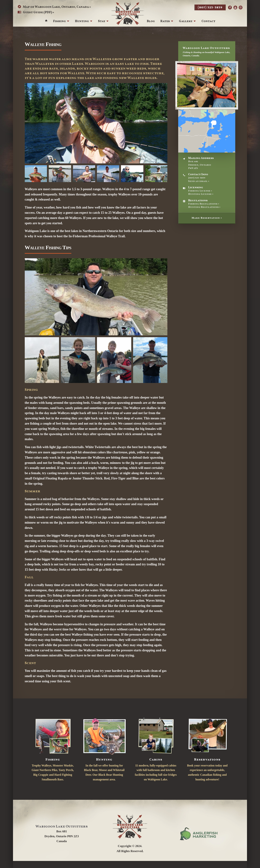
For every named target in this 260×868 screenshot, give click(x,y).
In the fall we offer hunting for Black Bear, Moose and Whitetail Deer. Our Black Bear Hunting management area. (104, 749)
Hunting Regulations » (204, 207)
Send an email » (199, 181)
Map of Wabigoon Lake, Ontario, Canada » (54, 7)
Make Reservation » (207, 218)
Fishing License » (200, 191)
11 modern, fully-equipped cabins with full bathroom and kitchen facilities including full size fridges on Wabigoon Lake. (156, 749)
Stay (102, 21)
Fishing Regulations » (204, 204)
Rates (165, 21)
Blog (151, 21)
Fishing (59, 21)
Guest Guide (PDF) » (36, 12)
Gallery (186, 21)
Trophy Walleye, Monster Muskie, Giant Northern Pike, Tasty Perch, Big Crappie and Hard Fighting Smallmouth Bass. (53, 749)
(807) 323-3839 (210, 7)
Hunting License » (201, 194)
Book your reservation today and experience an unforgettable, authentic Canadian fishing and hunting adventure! (207, 749)
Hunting (82, 21)
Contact (208, 21)
